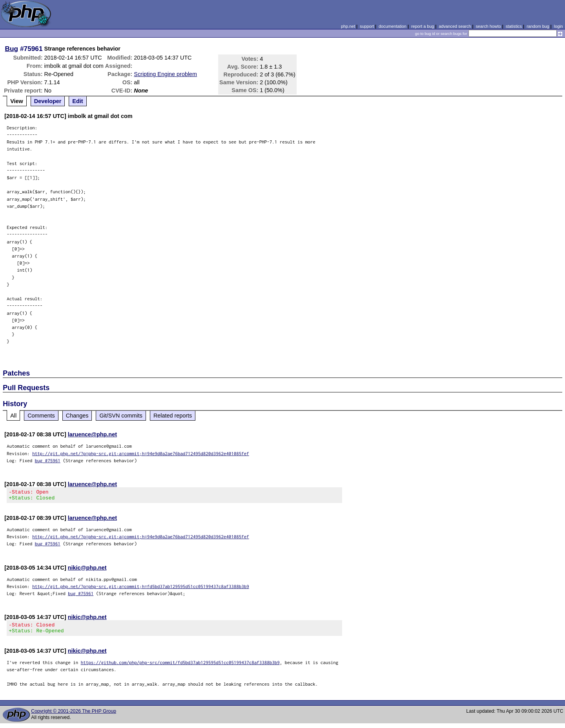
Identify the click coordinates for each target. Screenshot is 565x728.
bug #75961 (48, 460)
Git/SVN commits (121, 416)
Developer (48, 101)
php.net (348, 26)
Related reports (173, 416)
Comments (41, 416)
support (367, 26)
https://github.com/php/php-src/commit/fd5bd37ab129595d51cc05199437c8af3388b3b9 (180, 667)
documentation (393, 26)
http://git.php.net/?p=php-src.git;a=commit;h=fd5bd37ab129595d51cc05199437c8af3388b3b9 (141, 589)
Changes (77, 416)
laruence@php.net (92, 434)
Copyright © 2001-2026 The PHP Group (74, 716)
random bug (538, 26)
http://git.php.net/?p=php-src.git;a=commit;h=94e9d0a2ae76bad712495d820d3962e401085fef (141, 453)
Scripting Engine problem (165, 74)
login (559, 26)
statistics (514, 26)
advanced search (455, 26)
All (13, 416)
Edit (77, 101)
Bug (12, 49)
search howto (488, 26)
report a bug (423, 26)
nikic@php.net (87, 570)
